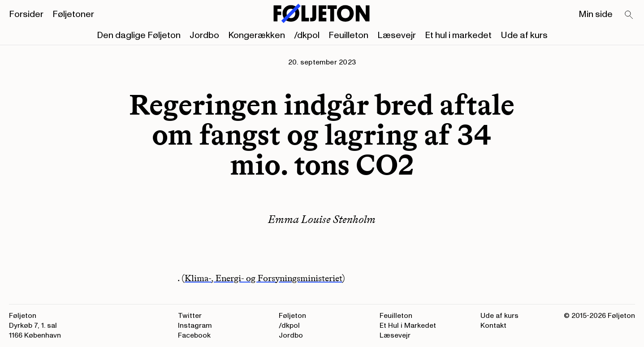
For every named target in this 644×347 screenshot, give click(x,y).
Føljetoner (73, 14)
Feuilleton (348, 35)
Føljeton (292, 316)
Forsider (26, 14)
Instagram (195, 326)
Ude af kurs (524, 35)
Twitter (190, 316)
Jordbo (204, 35)
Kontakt (493, 326)
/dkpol (307, 35)
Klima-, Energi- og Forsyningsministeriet (263, 278)
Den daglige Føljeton (139, 35)
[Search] (629, 15)
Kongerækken (257, 35)
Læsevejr (397, 35)
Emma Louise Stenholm (322, 219)
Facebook (194, 335)
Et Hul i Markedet (408, 326)
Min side (596, 14)
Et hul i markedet (458, 35)
